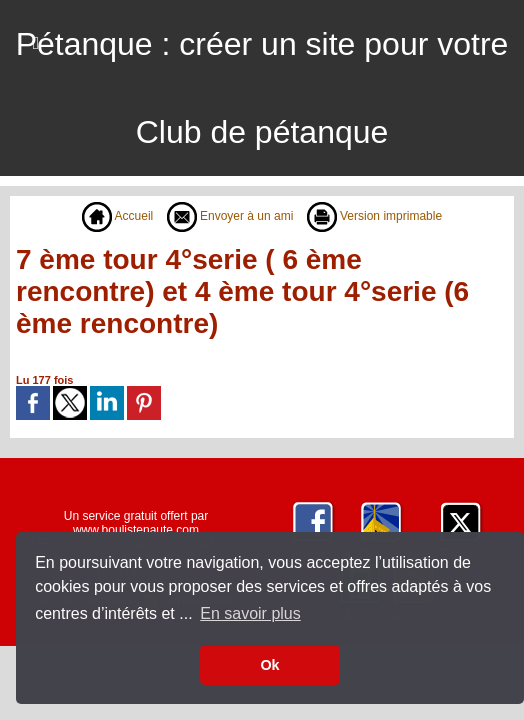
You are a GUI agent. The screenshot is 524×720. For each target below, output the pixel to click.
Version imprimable (374, 216)
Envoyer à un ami (230, 216)
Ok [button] (269, 665)
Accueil (117, 216)
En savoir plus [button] (250, 613)
